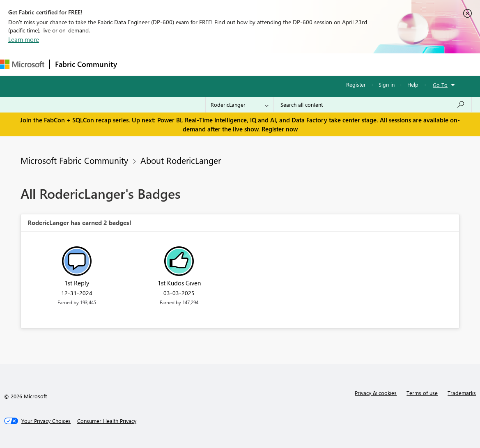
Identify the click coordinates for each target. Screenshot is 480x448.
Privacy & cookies (376, 393)
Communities (242, 64)
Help (413, 84)
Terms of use (422, 393)
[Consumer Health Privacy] (107, 421)
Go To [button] (440, 85)
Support (345, 64)
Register (356, 84)
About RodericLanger (181, 160)
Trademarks (462, 393)
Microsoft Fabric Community (74, 160)
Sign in (387, 84)
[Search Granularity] (240, 105)
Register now (280, 129)
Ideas (206, 64)
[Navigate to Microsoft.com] (22, 64)
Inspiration (172, 64)
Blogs (279, 64)
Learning (310, 64)
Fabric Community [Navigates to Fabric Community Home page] (86, 64)
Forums (136, 64)
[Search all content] (373, 105)
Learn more (24, 39)
